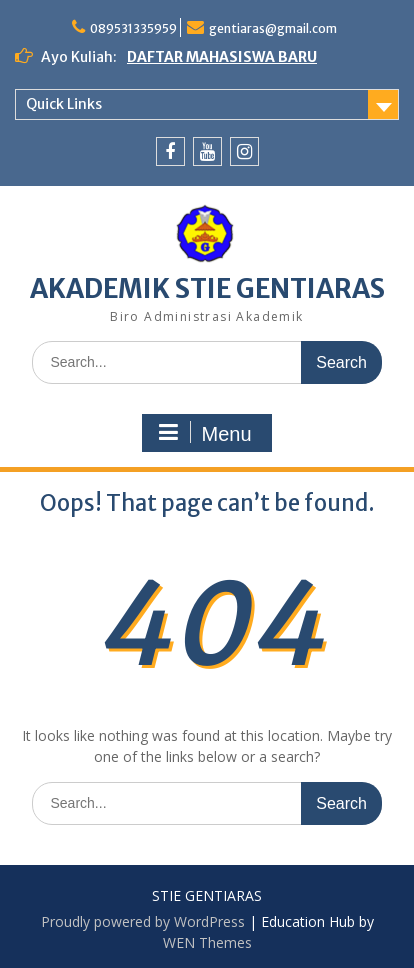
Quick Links (64, 104)
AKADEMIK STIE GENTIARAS (207, 288)
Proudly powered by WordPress (143, 921)
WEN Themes (207, 942)
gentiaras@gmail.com (273, 28)
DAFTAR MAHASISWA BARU (222, 57)
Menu (204, 433)
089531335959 (133, 28)
